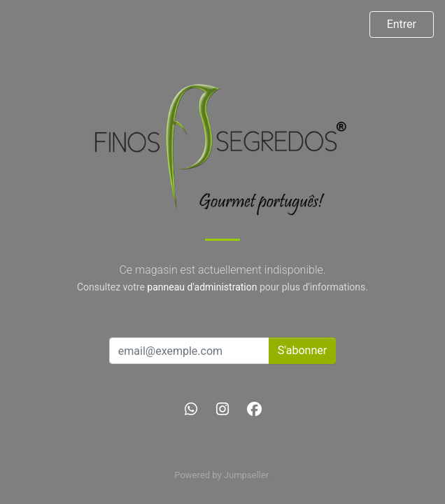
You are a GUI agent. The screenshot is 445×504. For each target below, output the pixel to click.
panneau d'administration (202, 287)
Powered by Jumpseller (221, 475)
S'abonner (302, 350)
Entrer (402, 24)
